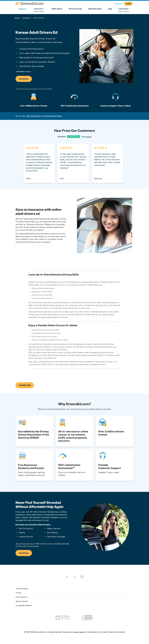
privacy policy (79, 632)
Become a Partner (22, 601)
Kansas (17, 18)
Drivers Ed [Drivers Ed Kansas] (26, 18)
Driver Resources (21, 597)
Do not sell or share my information (111, 632)
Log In (128, 4)
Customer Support (22, 589)
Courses (18, 593)
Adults (42, 11)
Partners (126, 11)
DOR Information (95, 9)
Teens (36, 11)
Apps (120, 11)
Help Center (119, 4)
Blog (110, 9)
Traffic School (57, 9)
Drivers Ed (39, 9)
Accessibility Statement (24, 605)
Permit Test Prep (75, 9)
